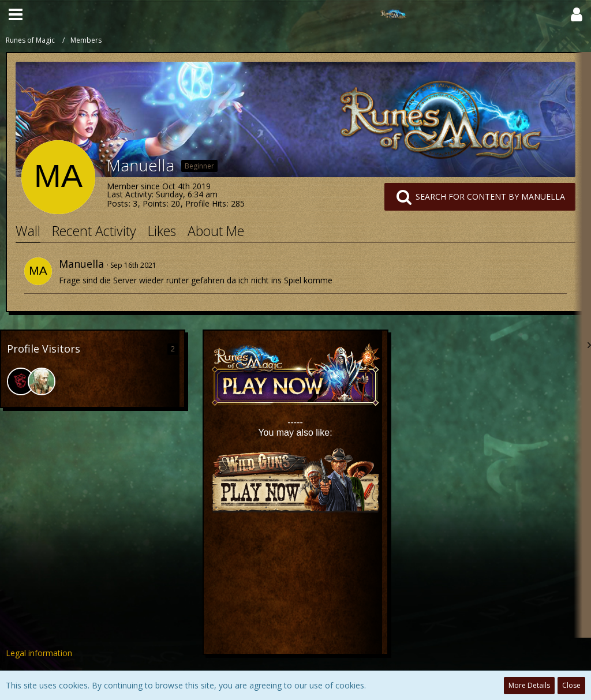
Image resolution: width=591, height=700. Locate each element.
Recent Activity (94, 231)
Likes (162, 231)
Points (154, 203)
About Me (216, 231)
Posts (117, 203)
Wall (28, 231)
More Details (529, 685)
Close (571, 685)
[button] (16, 14)
